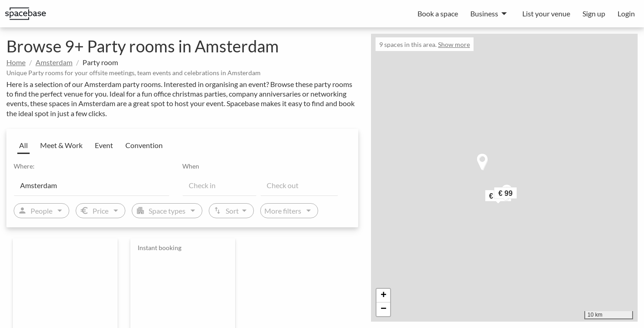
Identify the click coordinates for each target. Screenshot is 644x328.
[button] (518, 195)
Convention (144, 145)
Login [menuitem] (626, 13)
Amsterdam (54, 62)
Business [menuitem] (484, 13)
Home (16, 62)
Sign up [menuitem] (594, 13)
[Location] (92, 185)
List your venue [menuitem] (546, 13)
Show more (454, 44)
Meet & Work (61, 145)
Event (104, 145)
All (23, 145)
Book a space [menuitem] (438, 13)
